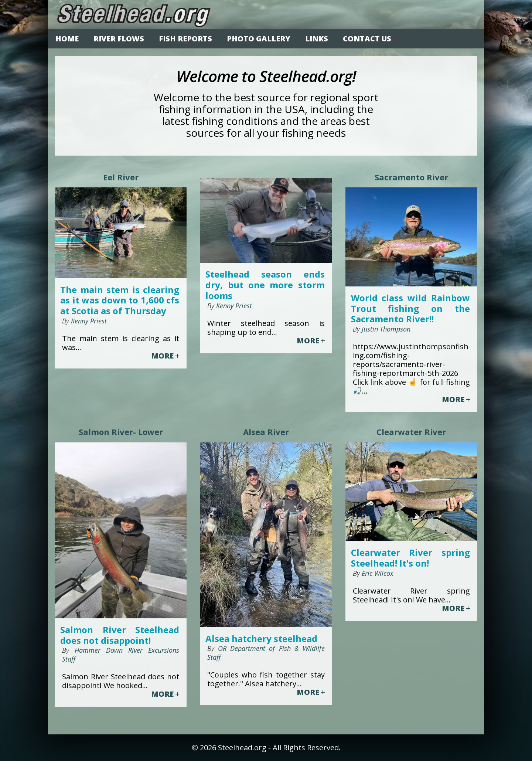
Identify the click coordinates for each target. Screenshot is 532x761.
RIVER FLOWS (119, 39)
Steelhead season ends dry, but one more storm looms (265, 285)
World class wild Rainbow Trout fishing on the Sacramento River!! (410, 309)
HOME (67, 39)
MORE (165, 356)
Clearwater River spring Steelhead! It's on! (410, 558)
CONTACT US (367, 39)
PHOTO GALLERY (259, 39)
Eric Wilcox (377, 573)
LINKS (317, 39)
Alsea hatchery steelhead (261, 639)
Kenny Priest (88, 321)
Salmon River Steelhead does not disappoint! (120, 635)
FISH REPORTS (185, 39)
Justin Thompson (385, 329)
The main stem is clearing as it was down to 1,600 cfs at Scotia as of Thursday (120, 300)
